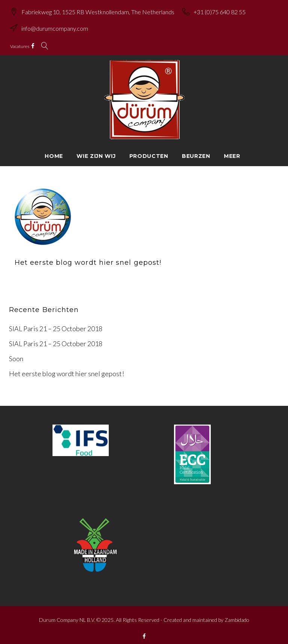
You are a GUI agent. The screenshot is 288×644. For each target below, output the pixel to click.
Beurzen (196, 150)
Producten (149, 150)
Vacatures (24, 42)
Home (54, 150)
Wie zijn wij (96, 150)
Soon (16, 353)
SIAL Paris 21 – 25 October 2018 (56, 323)
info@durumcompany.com (59, 26)
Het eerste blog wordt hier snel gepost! (88, 257)
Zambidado (237, 613)
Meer (232, 150)
